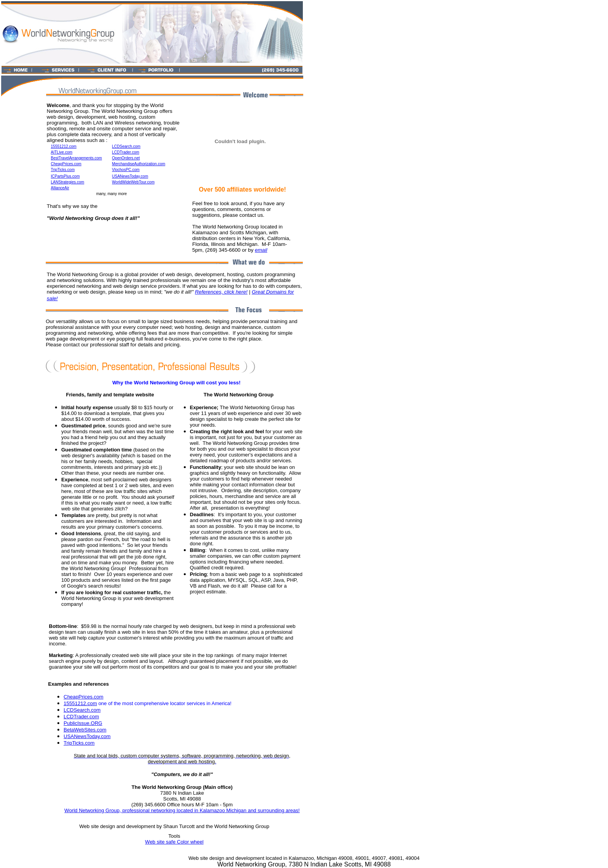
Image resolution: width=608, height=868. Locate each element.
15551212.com (80, 703)
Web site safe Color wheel (174, 842)
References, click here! (221, 292)
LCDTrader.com (81, 717)
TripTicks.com (79, 743)
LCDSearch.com (82, 710)
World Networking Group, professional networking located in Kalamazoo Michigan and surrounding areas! (182, 810)
